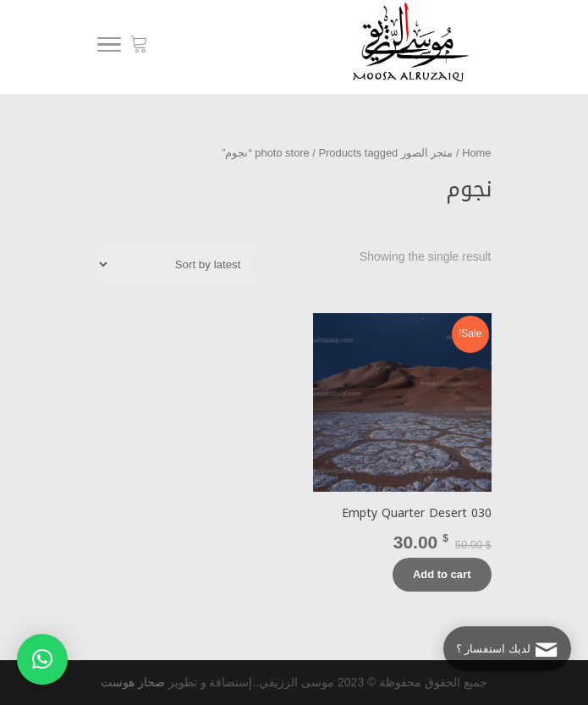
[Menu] (109, 47)
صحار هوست (133, 682)
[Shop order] (174, 264)
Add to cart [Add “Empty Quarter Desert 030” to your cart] (442, 574)
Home (476, 153)
